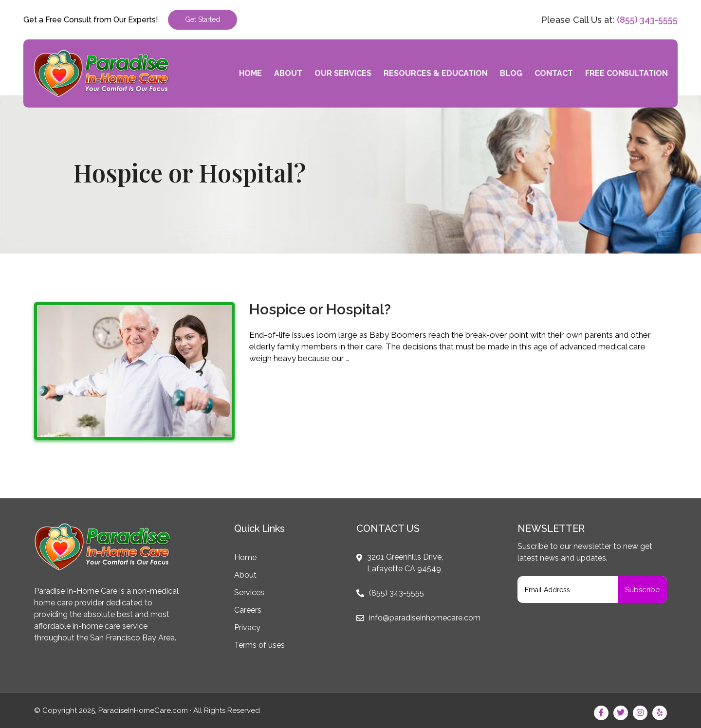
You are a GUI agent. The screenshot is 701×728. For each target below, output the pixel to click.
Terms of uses (259, 645)
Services (249, 592)
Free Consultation (627, 73)
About (288, 73)
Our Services (343, 73)
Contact (554, 73)
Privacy (247, 628)
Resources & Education (436, 73)
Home (250, 73)
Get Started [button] (203, 19)
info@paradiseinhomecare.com (425, 618)
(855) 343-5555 (647, 20)
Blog (511, 73)
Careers (248, 610)
